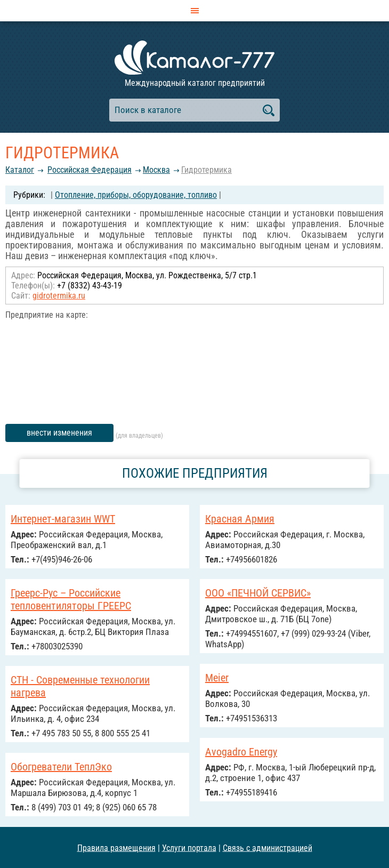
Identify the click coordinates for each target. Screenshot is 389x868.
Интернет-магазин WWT (63, 519)
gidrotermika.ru (59, 296)
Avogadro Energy (241, 752)
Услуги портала (189, 847)
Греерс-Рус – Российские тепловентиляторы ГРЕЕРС (71, 599)
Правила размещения (116, 847)
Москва (156, 170)
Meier (217, 678)
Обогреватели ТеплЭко (61, 767)
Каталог (20, 170)
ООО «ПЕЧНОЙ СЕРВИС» (258, 593)
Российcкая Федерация (90, 170)
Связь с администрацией (268, 847)
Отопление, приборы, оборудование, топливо (136, 195)
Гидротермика (206, 170)
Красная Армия (240, 519)
